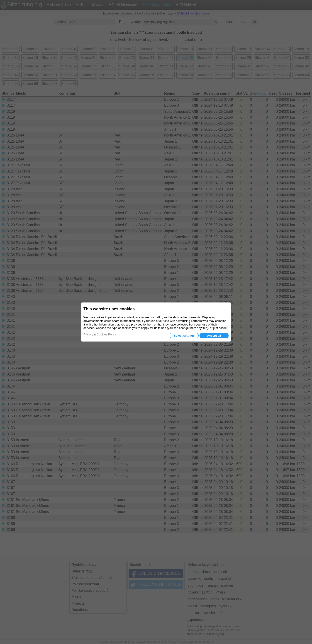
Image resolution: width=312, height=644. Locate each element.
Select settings (184, 336)
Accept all (214, 336)
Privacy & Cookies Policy (100, 334)
